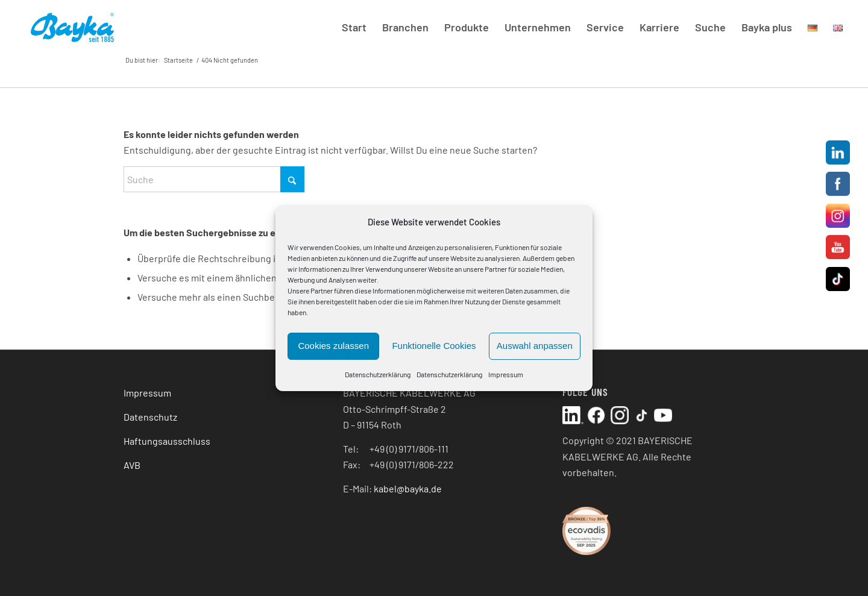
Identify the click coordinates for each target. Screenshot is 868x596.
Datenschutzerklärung (378, 374)
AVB (132, 465)
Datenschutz (150, 417)
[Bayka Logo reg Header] (72, 27)
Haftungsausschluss (167, 441)
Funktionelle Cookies (434, 346)
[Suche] (214, 179)
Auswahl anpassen (535, 346)
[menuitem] (354, 27)
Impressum (506, 374)
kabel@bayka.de (408, 488)
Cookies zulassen (333, 346)
